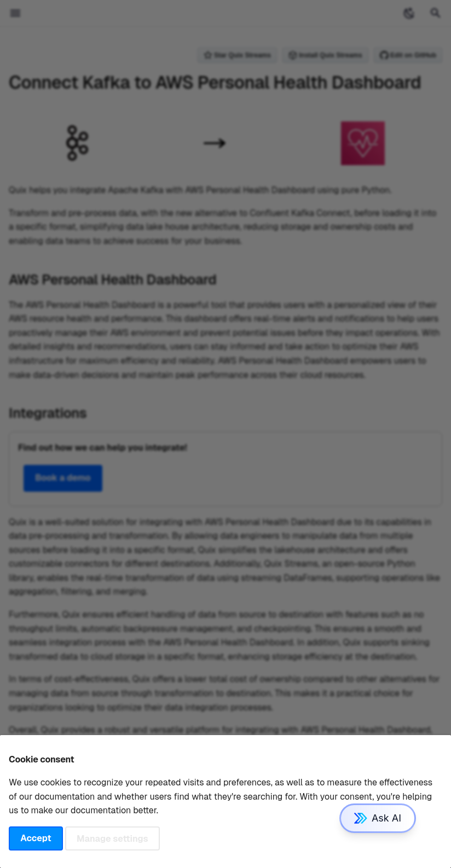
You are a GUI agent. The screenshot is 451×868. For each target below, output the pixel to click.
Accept (36, 838)
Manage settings (112, 838)
